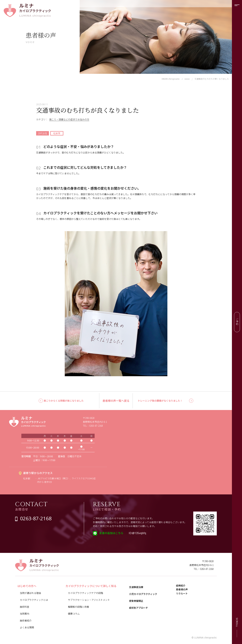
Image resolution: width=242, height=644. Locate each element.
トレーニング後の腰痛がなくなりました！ (160, 401)
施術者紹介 (26, 620)
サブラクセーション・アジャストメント (89, 600)
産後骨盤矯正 (136, 601)
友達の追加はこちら (111, 533)
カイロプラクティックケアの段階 (85, 593)
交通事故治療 (136, 587)
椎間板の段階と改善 (78, 607)
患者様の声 (184, 594)
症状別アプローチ (138, 608)
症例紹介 (183, 587)
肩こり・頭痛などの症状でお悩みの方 (69, 119)
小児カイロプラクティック (143, 594)
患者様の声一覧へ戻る (116, 401)
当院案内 (25, 614)
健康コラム (74, 614)
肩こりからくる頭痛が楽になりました (64, 401)
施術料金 (25, 607)
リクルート (184, 602)
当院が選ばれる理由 (30, 593)
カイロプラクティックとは (34, 600)
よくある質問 (27, 627)
